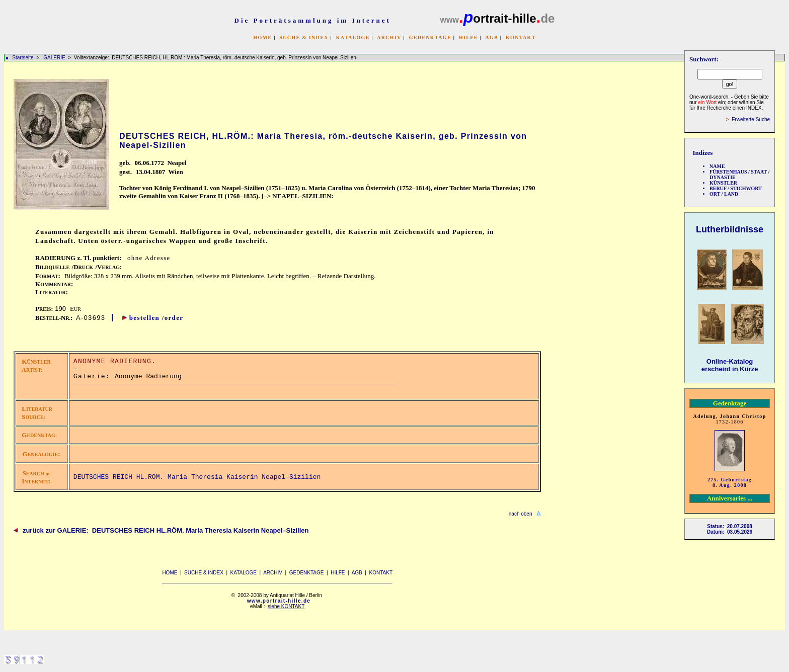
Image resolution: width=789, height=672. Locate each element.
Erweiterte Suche (751, 119)
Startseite (23, 58)
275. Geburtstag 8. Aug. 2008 (730, 482)
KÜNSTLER (723, 183)
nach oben (521, 514)
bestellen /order (156, 318)
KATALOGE (353, 37)
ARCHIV (389, 37)
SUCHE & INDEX (304, 37)
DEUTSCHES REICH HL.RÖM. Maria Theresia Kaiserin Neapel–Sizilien (197, 477)
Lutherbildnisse (730, 229)
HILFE (468, 37)
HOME (262, 37)
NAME (717, 166)
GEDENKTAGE (430, 37)
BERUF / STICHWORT (736, 188)
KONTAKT (521, 37)
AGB (492, 37)
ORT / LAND (724, 194)
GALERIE (55, 58)
